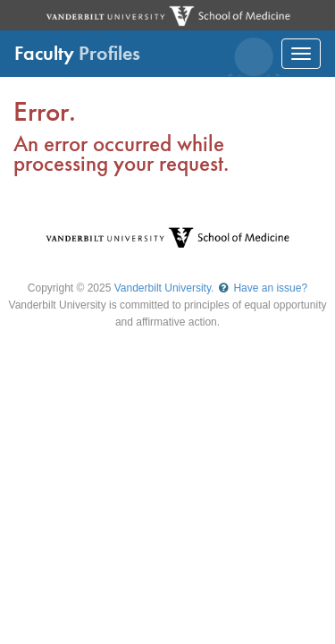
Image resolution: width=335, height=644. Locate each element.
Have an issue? (262, 288)
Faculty (77, 53)
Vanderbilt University (163, 288)
